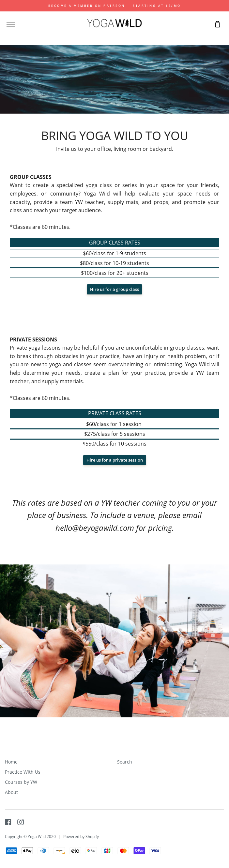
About (11, 792)
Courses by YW (21, 782)
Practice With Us (23, 772)
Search (125, 762)
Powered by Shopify (81, 836)
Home (11, 762)
